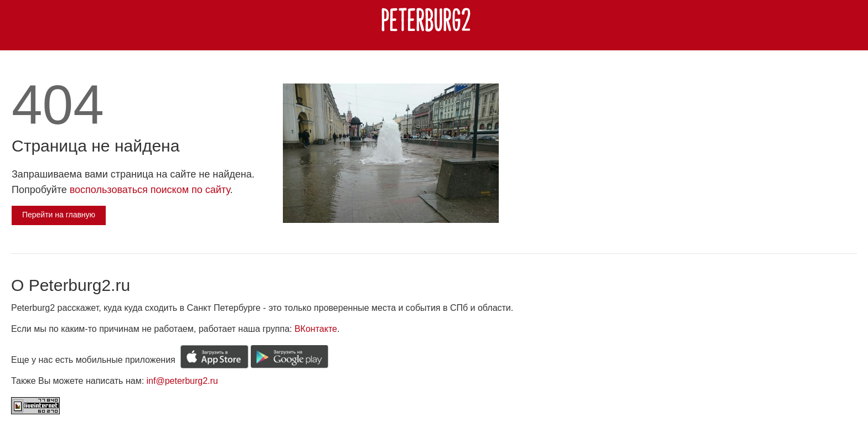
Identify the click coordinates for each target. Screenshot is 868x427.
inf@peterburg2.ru (182, 381)
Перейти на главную (59, 215)
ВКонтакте (316, 329)
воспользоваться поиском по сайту (150, 190)
